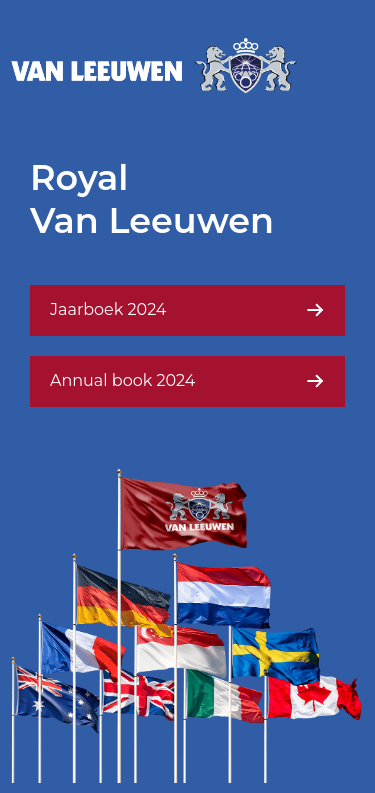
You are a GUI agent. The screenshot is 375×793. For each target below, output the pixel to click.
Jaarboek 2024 (187, 310)
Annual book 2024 (187, 381)
